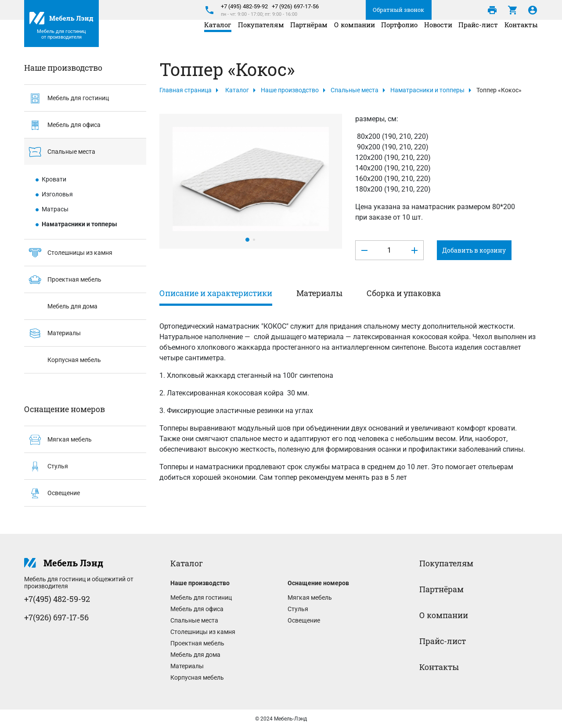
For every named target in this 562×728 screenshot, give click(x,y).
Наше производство (290, 90)
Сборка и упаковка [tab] (404, 293)
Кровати (54, 179)
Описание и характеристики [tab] (216, 293)
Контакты (521, 36)
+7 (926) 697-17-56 (295, 6)
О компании (355, 36)
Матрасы (55, 209)
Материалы (52, 334)
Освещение (52, 494)
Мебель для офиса (62, 125)
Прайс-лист (478, 36)
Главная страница (186, 90)
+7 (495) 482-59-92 (244, 6)
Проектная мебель (63, 280)
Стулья (46, 467)
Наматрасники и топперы (79, 224)
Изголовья (57, 194)
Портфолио (399, 36)
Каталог (218, 36)
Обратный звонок (398, 10)
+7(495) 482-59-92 (57, 599)
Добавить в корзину (474, 250)
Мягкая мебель (58, 440)
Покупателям (261, 36)
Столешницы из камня (68, 253)
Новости (438, 36)
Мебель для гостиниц (67, 99)
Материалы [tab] (319, 293)
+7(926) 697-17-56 (56, 617)
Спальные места (60, 152)
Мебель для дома (61, 307)
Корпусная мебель (63, 360)
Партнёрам (309, 36)
